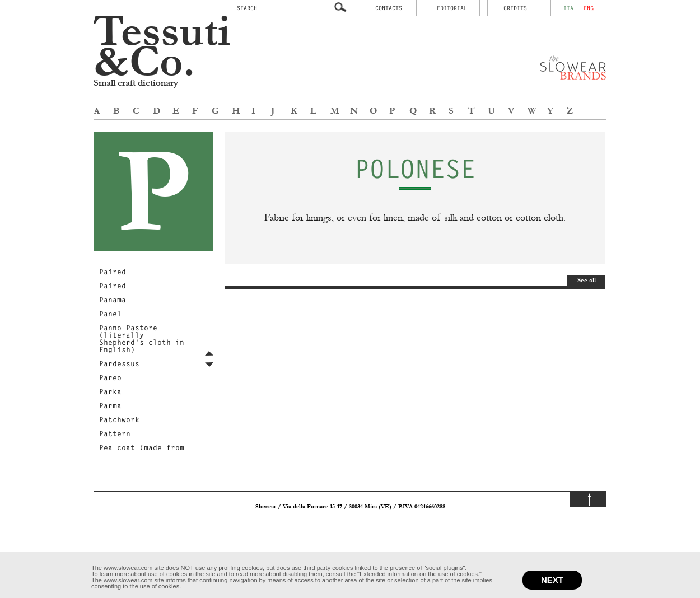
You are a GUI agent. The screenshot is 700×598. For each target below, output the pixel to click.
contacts (389, 8)
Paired (113, 272)
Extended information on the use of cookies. (419, 574)
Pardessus (119, 363)
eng (589, 8)
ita (568, 8)
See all (587, 280)
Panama (113, 300)
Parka (110, 391)
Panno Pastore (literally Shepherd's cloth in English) (142, 338)
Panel (110, 314)
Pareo (110, 377)
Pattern (115, 433)
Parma (110, 405)
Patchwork (119, 419)
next (552, 580)
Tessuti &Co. (162, 47)
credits (515, 8)
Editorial (452, 8)
